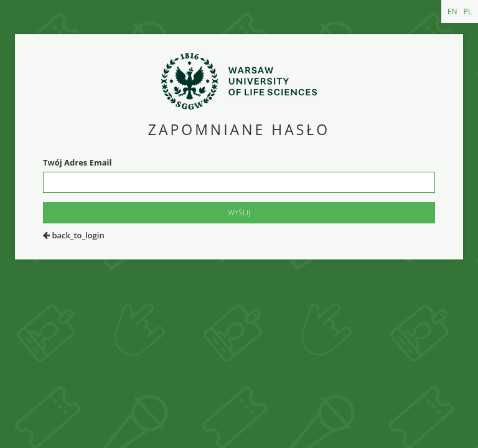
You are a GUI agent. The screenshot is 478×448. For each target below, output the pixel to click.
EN (452, 12)
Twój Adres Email (77, 162)
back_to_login (74, 235)
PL (468, 12)
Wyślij (239, 212)
